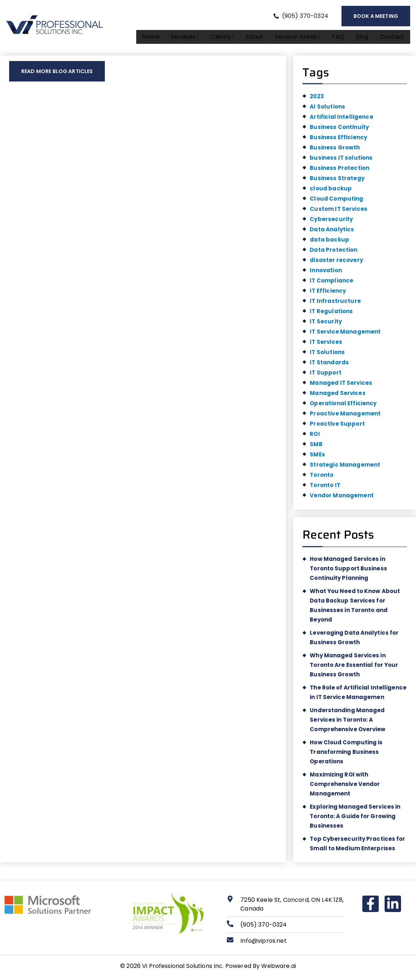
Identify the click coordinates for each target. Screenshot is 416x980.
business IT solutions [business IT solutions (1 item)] (341, 161)
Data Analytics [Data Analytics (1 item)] (332, 232)
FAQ (339, 38)
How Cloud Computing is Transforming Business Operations (346, 755)
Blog (363, 38)
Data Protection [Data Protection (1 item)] (333, 253)
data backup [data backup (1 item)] (329, 242)
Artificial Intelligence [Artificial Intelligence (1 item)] (341, 120)
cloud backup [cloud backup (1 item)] (331, 191)
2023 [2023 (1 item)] (317, 99)
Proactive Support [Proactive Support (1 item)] (337, 427)
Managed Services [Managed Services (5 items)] (337, 396)
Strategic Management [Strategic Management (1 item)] (345, 468)
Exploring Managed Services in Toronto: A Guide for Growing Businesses (355, 819)
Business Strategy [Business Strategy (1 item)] (337, 181)
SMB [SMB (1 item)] (316, 447)
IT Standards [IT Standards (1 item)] (329, 365)
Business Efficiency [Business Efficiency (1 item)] (338, 140)
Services (189, 38)
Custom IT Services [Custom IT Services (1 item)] (339, 212)
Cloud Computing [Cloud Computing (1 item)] (336, 202)
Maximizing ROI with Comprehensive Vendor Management (345, 787)
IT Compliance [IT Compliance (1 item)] (331, 283)
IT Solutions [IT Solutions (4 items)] (327, 355)
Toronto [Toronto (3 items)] (322, 478)
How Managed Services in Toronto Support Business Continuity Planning (348, 571)
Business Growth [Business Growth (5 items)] (335, 150)
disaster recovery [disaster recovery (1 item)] (336, 263)
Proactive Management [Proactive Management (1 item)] (345, 416)
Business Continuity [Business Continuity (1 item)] (339, 130)
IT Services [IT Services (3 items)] (326, 345)
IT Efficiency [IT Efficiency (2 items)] (328, 294)
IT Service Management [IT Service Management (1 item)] (345, 335)
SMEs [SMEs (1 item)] (317, 457)
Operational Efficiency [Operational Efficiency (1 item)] (343, 406)
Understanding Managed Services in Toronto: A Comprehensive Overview (348, 723)
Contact (392, 38)
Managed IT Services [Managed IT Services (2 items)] (341, 386)
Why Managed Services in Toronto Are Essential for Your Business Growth (354, 668)
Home (156, 38)
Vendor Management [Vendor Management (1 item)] (342, 498)
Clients (226, 38)
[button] (189, 38)
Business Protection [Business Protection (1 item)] (339, 171)
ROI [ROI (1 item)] (315, 437)
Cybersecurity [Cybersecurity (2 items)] (331, 222)
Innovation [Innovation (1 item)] (326, 273)
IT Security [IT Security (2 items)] (326, 324)
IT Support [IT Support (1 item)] (326, 375)
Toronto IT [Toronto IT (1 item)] (325, 488)
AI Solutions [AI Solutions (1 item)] (327, 109)
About (257, 38)
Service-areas (300, 38)
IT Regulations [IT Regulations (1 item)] (331, 314)
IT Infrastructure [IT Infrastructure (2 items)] (335, 304)
